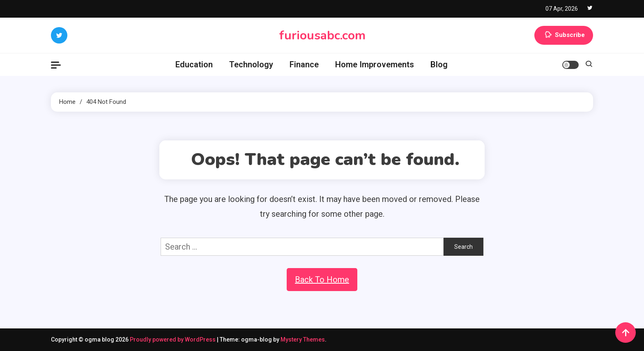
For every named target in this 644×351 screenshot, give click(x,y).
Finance (304, 64)
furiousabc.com (322, 36)
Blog (439, 64)
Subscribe (564, 35)
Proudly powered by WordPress (173, 340)
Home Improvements (375, 64)
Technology (251, 64)
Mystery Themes (303, 340)
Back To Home (322, 280)
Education (194, 64)
